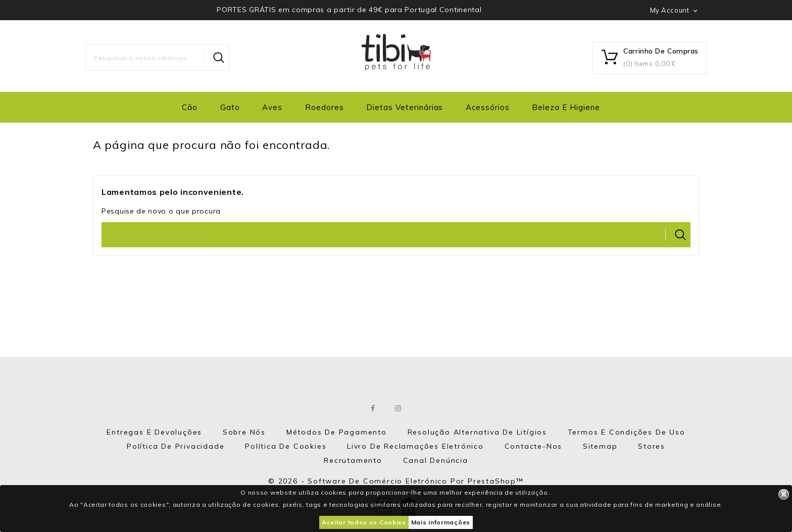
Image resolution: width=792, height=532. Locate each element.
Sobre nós (244, 432)
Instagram (399, 408)
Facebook (374, 408)
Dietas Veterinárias (405, 107)
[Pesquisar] (157, 58)
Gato (230, 107)
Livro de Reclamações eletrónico (415, 446)
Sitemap (600, 446)
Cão (190, 107)
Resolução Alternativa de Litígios (477, 432)
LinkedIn (424, 408)
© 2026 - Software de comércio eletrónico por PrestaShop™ (396, 481)
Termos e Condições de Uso (627, 432)
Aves (272, 107)
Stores (652, 446)
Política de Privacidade (176, 446)
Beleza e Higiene (566, 107)
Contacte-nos (534, 446)
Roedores (325, 107)
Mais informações (441, 522)
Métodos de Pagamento (337, 432)
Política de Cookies (286, 446)
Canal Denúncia (436, 460)
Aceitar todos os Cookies (364, 522)
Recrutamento (353, 460)
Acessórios (488, 107)
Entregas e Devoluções (154, 432)
